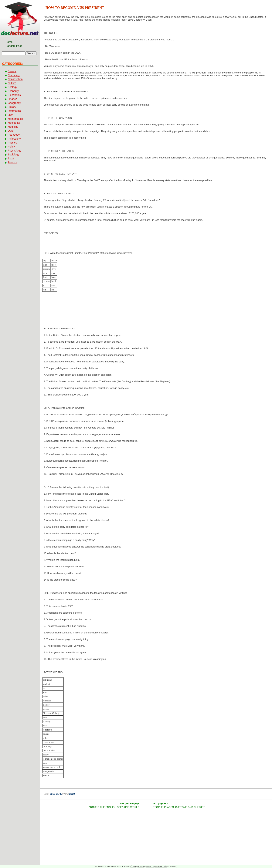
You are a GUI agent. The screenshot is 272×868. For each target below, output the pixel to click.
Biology (12, 71)
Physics (12, 143)
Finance (12, 99)
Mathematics (15, 119)
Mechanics (14, 123)
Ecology (12, 87)
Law (10, 115)
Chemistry (14, 75)
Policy (11, 147)
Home (9, 42)
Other (11, 131)
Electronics (14, 95)
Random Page (14, 46)
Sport (11, 158)
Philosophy (14, 139)
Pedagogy (14, 135)
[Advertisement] (156, 314)
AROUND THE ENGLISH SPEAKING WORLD (114, 807)
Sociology (14, 154)
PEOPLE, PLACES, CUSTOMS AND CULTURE (179, 807)
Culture (12, 83)
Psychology (15, 151)
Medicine (13, 127)
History (12, 107)
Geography (14, 103)
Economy (13, 91)
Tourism (12, 162)
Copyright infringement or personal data (149, 866)
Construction (15, 79)
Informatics (14, 111)
